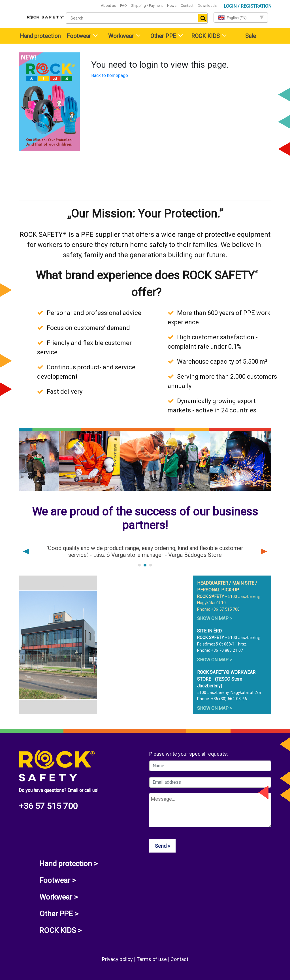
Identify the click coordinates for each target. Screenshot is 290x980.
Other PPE (163, 36)
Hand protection (40, 36)
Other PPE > (59, 914)
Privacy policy (118, 959)
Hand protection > (69, 864)
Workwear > (59, 897)
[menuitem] (40, 36)
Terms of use (152, 959)
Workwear (121, 36)
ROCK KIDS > (60, 930)
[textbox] (131, 18)
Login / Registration (248, 6)
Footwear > (58, 880)
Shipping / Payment (147, 6)
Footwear (79, 36)
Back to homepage (110, 75)
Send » (162, 846)
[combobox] (137, 18)
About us (108, 6)
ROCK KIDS (205, 36)
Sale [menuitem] (251, 36)
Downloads (207, 6)
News (172, 6)
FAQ (123, 6)
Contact (187, 6)
